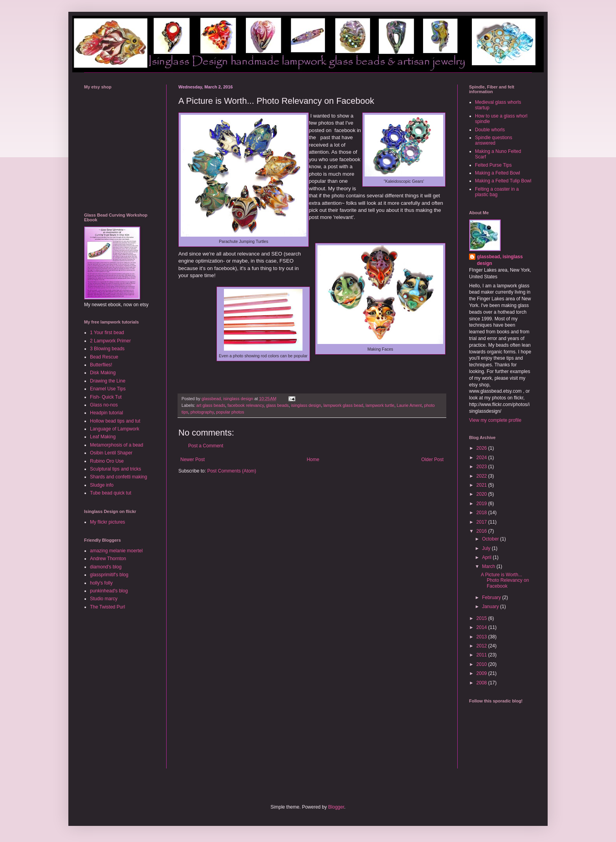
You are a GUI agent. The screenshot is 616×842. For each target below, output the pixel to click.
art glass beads (211, 405)
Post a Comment (206, 446)
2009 (482, 673)
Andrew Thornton (108, 559)
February (492, 597)
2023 (482, 467)
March (489, 566)
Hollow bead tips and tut (115, 421)
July (487, 548)
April (487, 557)
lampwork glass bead (343, 405)
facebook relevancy (246, 405)
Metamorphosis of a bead (116, 445)
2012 (482, 646)
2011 (482, 655)
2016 (482, 531)
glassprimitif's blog (109, 575)
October (491, 539)
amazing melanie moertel (116, 551)
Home (313, 460)
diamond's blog (106, 567)
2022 (482, 476)
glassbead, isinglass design (500, 260)
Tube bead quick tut (111, 493)
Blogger (336, 807)
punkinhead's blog (109, 591)
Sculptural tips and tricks (115, 469)
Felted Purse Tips (493, 165)
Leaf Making (103, 437)
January (491, 607)
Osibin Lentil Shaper (111, 453)
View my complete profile (495, 420)
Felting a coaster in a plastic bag (497, 192)
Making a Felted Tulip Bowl (503, 181)
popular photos (230, 412)
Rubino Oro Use (107, 461)
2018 (482, 513)
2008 (482, 683)
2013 (482, 637)
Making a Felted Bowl (498, 173)
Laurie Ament (409, 405)
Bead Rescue (104, 357)
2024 (482, 458)
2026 (482, 448)
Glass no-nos (104, 405)
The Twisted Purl (107, 607)
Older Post (432, 460)
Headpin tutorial (106, 413)
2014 (482, 627)
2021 (482, 485)
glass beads (277, 405)
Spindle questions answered (494, 140)
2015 (482, 618)
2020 (482, 494)
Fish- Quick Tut (106, 397)
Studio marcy (104, 599)
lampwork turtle (380, 405)
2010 (482, 664)
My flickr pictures (107, 522)
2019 (482, 504)
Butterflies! (101, 365)
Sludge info (102, 485)
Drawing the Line (108, 381)
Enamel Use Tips (108, 389)
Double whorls (490, 130)
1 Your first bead (107, 333)
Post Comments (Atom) (232, 471)
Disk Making (103, 373)
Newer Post (192, 460)
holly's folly (101, 583)
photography (202, 412)
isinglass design (306, 405)
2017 (482, 522)
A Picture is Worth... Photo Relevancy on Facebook (505, 580)
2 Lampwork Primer (110, 341)
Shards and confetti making (118, 477)
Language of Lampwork (115, 429)
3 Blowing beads (107, 349)
